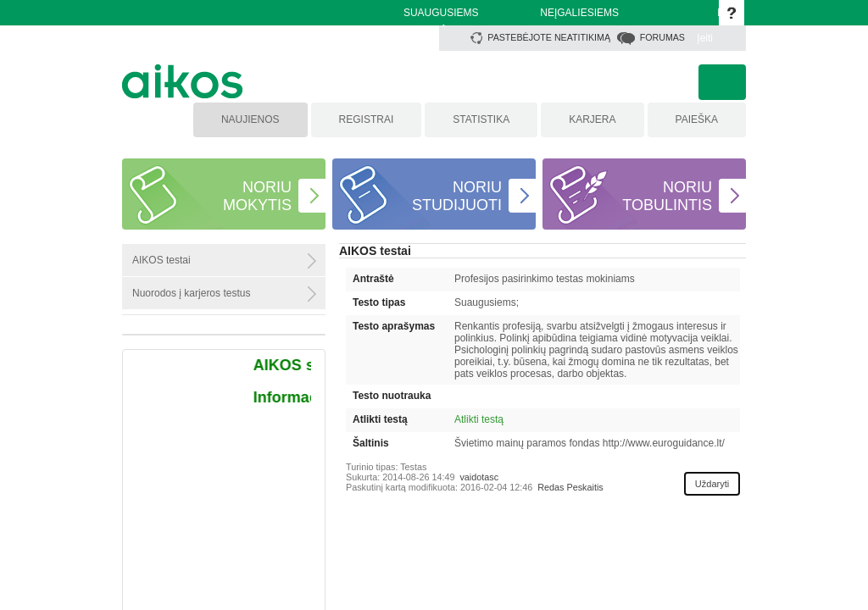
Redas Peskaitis (570, 487)
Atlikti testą (479, 419)
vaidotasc (479, 477)
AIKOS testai (375, 251)
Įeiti (705, 38)
